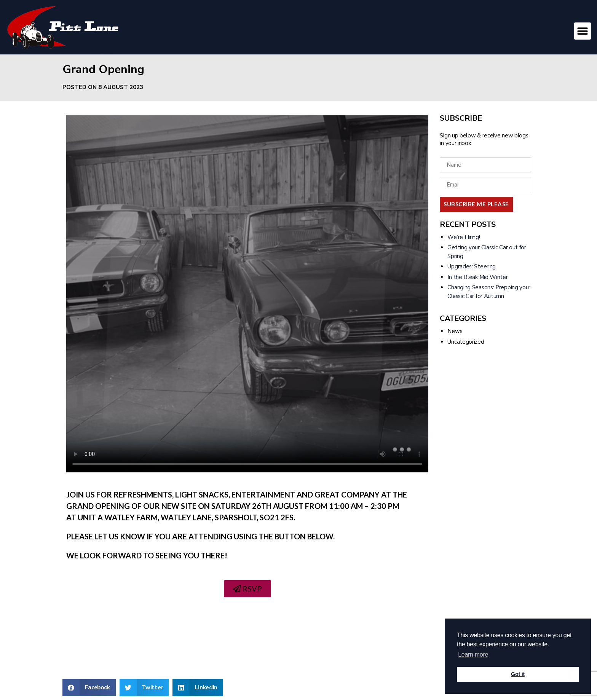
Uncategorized (466, 342)
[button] (583, 31)
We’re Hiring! (464, 237)
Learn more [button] (473, 655)
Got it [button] (518, 674)
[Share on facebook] (89, 688)
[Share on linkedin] (198, 688)
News (455, 331)
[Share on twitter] (144, 688)
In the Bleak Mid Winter (477, 277)
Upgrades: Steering (472, 266)
